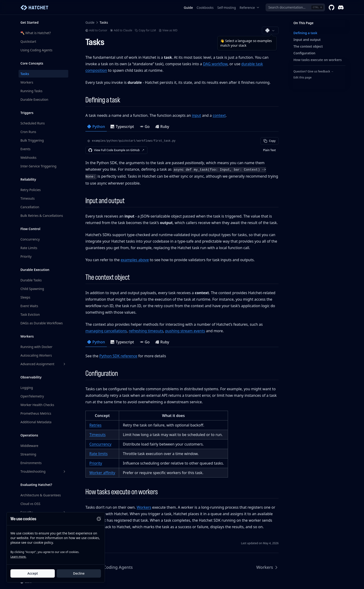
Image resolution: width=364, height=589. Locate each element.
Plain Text (269, 150)
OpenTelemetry (32, 396)
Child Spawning (32, 289)
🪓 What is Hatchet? (36, 33)
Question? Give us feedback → (314, 71)
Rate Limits (29, 248)
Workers (27, 82)
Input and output (307, 40)
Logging (27, 388)
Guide (188, 8)
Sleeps (25, 297)
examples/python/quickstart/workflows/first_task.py (134, 141)
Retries (95, 425)
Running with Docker (36, 347)
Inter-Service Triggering (38, 166)
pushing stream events (185, 331)
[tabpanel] (182, 162)
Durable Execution (34, 99)
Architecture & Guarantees (41, 495)
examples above (135, 260)
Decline (79, 574)
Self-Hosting (227, 8)
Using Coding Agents (36, 50)
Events (25, 149)
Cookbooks (205, 8)
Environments (31, 463)
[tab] (96, 127)
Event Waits (29, 306)
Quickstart (28, 41)
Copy (270, 141)
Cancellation (30, 207)
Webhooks (28, 158)
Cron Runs (28, 132)
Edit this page (302, 77)
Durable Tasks (31, 280)
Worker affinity (102, 473)
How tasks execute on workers (318, 60)
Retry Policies (31, 190)
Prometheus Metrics (36, 413)
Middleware (29, 446)
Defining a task (305, 33)
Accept (33, 574)
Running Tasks (31, 91)
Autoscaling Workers (36, 355)
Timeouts (28, 198)
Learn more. (18, 557)
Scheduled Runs (33, 123)
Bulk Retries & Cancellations (42, 216)
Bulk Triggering (32, 140)
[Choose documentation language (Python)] (270, 30)
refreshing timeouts (146, 331)
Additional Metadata (36, 422)
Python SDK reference (118, 356)
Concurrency (30, 239)
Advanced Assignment (43, 364)
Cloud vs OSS (30, 504)
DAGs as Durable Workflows (42, 323)
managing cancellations (106, 331)
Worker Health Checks (37, 405)
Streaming (28, 454)
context (219, 115)
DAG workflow (215, 64)
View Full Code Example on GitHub (116, 150)
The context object (308, 46)
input (197, 115)
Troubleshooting (43, 471)
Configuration (304, 53)
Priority (26, 256)
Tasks (25, 74)
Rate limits (99, 454)
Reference (250, 8)
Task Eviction (30, 314)
